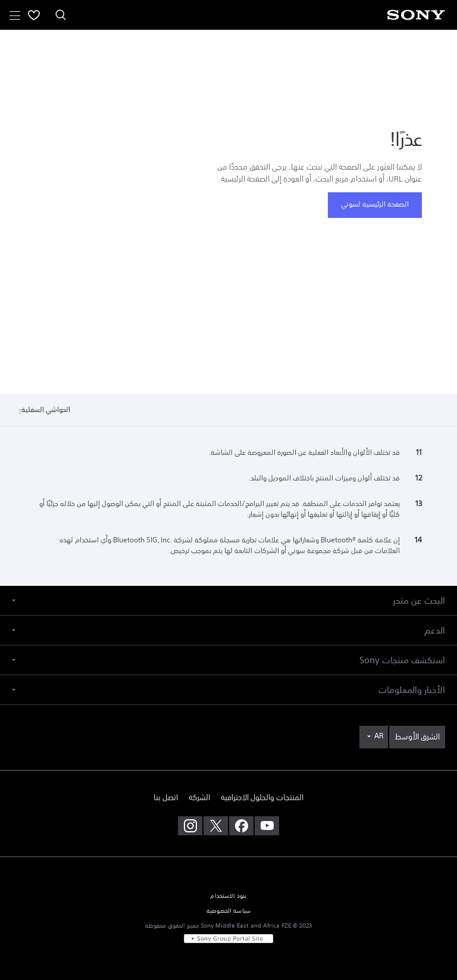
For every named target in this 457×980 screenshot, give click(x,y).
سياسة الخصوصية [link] (228, 911)
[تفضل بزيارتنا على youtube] (267, 826)
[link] (417, 737)
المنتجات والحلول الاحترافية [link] (262, 798)
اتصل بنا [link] (166, 798)
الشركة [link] (199, 798)
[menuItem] (34, 15)
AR (379, 736)
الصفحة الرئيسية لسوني (375, 204)
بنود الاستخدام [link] (228, 896)
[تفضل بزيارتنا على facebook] (241, 826)
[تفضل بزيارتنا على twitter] (216, 826)
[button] (228, 600)
